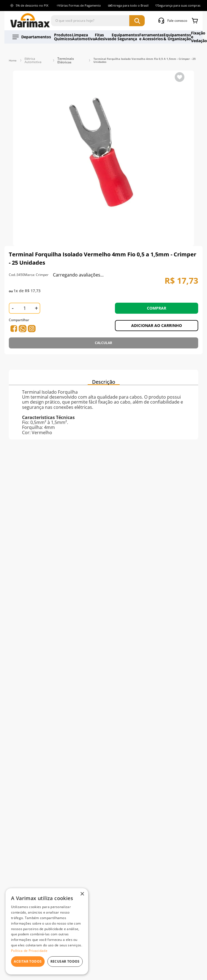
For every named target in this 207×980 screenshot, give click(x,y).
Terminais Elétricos (64, 57)
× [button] (82, 894)
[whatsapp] (14, 321)
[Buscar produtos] (137, 21)
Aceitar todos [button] (28, 961)
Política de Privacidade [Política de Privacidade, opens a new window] (29, 951)
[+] (36, 301)
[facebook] (24, 321)
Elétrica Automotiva (32, 57)
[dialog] (47, 931)
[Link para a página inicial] (13, 57)
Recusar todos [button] (65, 961)
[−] (13, 301)
